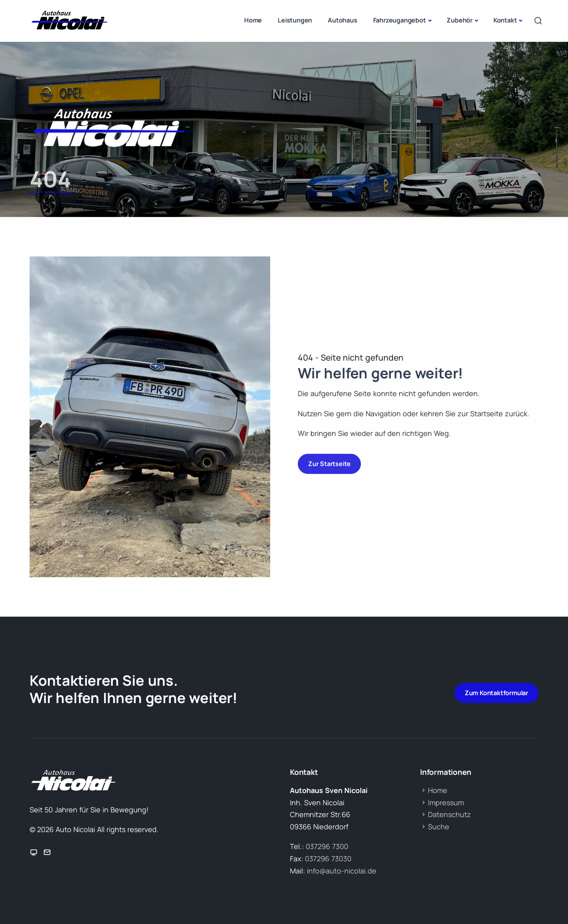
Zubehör (460, 20)
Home (253, 20)
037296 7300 (327, 846)
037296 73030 (328, 859)
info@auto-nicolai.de (342, 871)
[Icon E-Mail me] (47, 853)
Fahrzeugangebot (400, 20)
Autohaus (342, 20)
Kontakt (505, 20)
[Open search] (538, 21)
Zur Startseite (329, 460)
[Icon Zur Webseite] (34, 853)
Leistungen (295, 20)
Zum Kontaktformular (496, 693)
